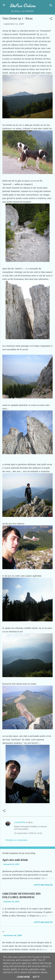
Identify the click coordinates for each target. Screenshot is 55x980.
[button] (51, 19)
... (3, 931)
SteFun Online (22, 6)
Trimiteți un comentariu (16, 840)
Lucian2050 (20, 822)
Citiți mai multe (43, 885)
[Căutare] (51, 6)
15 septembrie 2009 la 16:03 (28, 833)
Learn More (23, 977)
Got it (36, 977)
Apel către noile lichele (15, 860)
